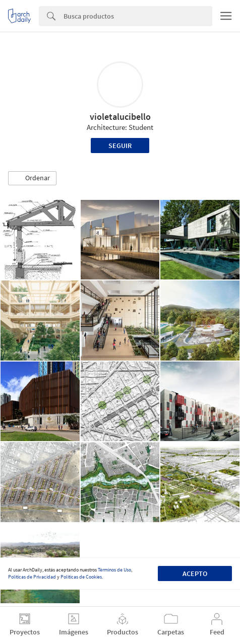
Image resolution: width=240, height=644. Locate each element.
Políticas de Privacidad (32, 577)
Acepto (195, 574)
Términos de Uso (114, 570)
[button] (32, 178)
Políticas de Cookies (81, 577)
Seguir (120, 146)
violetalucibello (120, 117)
